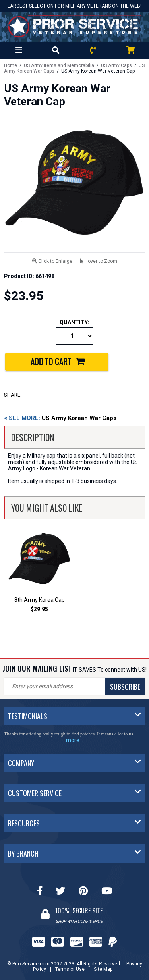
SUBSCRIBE (125, 687)
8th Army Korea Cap (40, 600)
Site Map (103, 969)
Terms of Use (70, 969)
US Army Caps (116, 65)
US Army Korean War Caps (60, 418)
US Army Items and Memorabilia (59, 65)
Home (11, 65)
